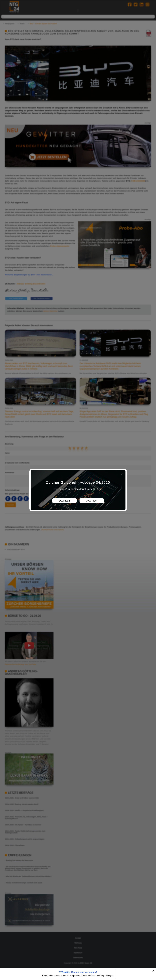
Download (64, 501)
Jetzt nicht (92, 501)
